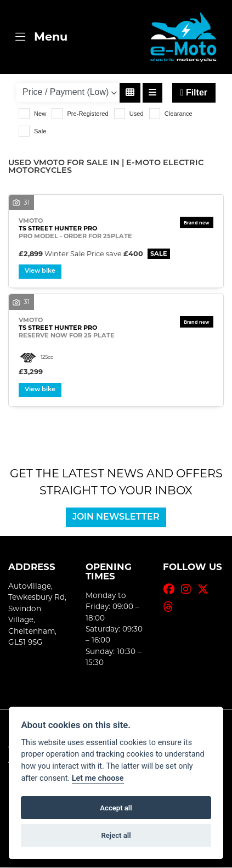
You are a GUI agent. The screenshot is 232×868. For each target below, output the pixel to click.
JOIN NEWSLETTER (116, 518)
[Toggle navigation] (41, 37)
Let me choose (98, 778)
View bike (41, 272)
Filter (194, 92)
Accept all (116, 808)
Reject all (116, 835)
